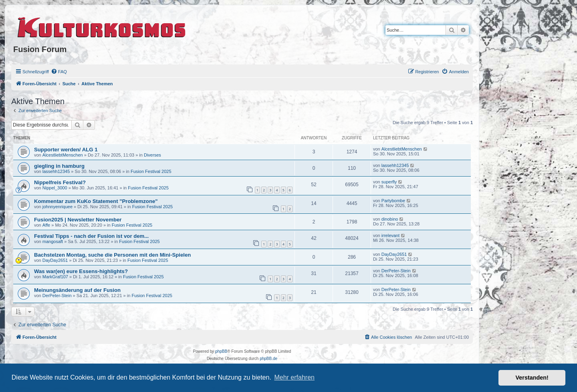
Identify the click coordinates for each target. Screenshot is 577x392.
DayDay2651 (55, 260)
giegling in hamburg (59, 166)
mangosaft (53, 241)
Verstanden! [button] (532, 378)
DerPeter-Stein (396, 271)
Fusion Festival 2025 (151, 171)
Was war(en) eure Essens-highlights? (81, 271)
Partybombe (393, 201)
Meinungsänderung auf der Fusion (77, 290)
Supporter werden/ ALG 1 (66, 150)
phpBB (221, 351)
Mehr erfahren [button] (294, 377)
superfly (389, 182)
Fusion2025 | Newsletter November (78, 220)
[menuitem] (59, 72)
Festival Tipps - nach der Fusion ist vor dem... (91, 236)
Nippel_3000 (55, 188)
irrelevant (390, 235)
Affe (46, 225)
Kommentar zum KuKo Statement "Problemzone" (96, 201)
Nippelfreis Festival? (60, 182)
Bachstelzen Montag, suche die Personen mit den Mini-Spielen (112, 255)
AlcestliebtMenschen (63, 155)
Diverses (152, 155)
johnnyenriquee (57, 207)
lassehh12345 (56, 171)
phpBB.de (268, 359)
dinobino (390, 219)
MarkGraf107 (55, 277)
